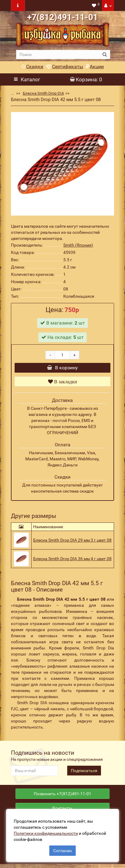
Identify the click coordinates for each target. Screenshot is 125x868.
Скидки (32, 67)
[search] (58, 54)
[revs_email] (35, 772)
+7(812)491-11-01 (62, 17)
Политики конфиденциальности (46, 833)
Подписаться (84, 772)
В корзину (62, 369)
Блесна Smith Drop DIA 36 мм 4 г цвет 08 (72, 560)
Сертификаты (64, 67)
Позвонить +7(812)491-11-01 (62, 796)
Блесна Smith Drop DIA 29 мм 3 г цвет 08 (72, 542)
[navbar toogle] (18, 5)
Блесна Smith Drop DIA (43, 93)
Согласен (62, 851)
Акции (95, 67)
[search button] (105, 54)
